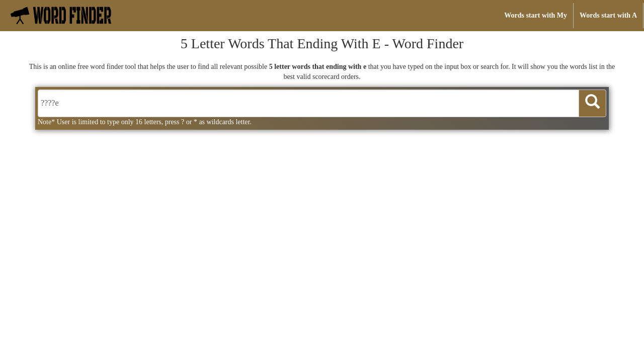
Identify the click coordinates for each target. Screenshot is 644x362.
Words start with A (608, 15)
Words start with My (536, 15)
